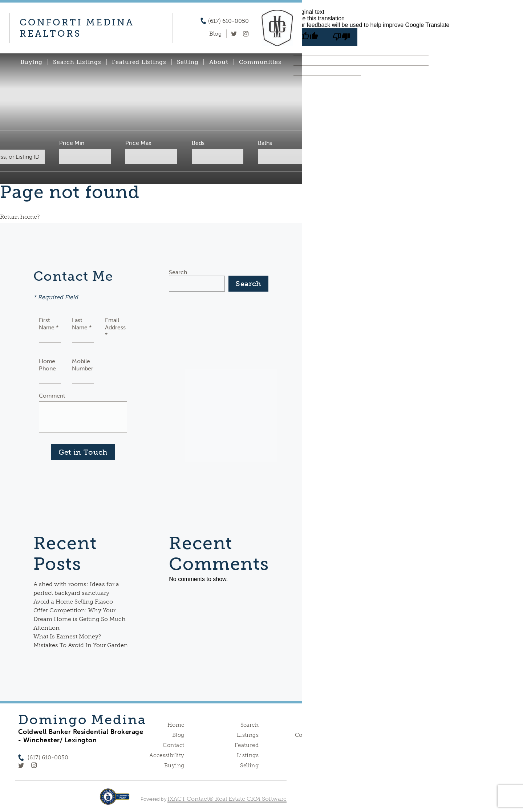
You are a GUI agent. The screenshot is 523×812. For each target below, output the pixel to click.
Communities (260, 62)
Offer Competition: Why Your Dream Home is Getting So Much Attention (80, 619)
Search (178, 272)
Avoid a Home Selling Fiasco (73, 602)
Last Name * (82, 324)
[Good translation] (309, 37)
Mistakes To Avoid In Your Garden (81, 645)
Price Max (138, 143)
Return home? (20, 217)
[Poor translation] (341, 37)
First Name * (49, 324)
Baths (265, 143)
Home (176, 725)
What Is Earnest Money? (67, 636)
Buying (32, 62)
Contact (173, 745)
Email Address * (115, 327)
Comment (52, 395)
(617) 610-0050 (228, 21)
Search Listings (77, 62)
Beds (198, 143)
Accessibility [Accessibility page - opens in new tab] (167, 755)
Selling (188, 62)
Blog (178, 735)
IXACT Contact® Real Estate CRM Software (227, 799)
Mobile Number (83, 365)
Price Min (72, 143)
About (219, 62)
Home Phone (47, 365)
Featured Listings (139, 62)
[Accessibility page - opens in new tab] (115, 800)
